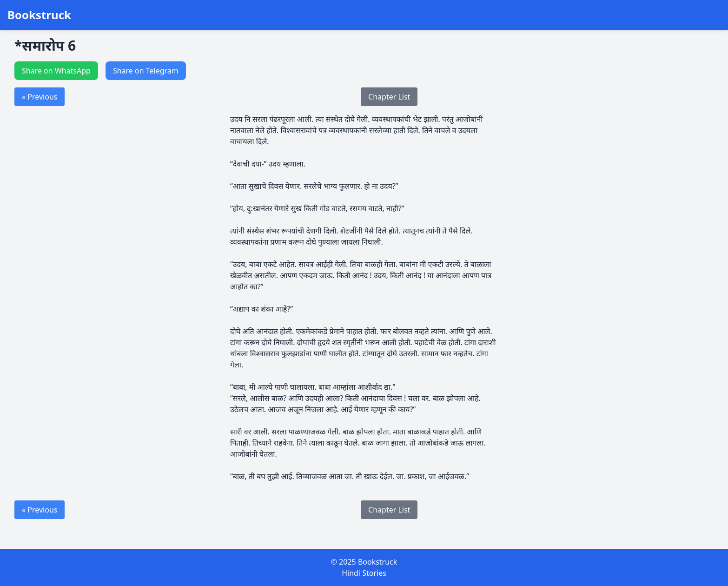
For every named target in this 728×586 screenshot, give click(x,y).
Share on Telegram (146, 71)
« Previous (40, 97)
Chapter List (389, 97)
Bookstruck (39, 15)
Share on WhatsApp (56, 71)
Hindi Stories (364, 573)
